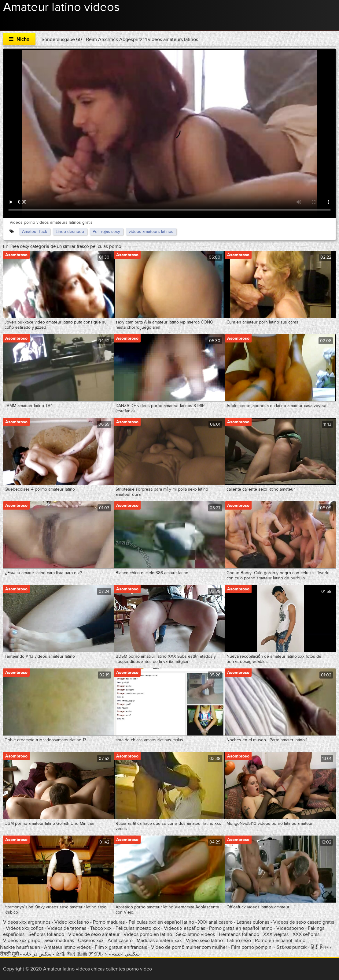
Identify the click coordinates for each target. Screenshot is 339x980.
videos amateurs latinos (151, 232)
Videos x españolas (185, 928)
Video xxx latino (72, 922)
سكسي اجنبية (126, 954)
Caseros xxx (91, 941)
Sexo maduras (59, 941)
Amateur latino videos (61, 7)
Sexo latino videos (195, 934)
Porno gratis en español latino (241, 928)
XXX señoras (306, 934)
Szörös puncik (292, 947)
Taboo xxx (101, 928)
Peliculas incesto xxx (138, 928)
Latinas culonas (253, 922)
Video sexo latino (204, 941)
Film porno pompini (252, 947)
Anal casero (120, 941)
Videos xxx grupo (22, 941)
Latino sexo (239, 941)
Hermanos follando (239, 934)
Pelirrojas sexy (106, 232)
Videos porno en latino (148, 934)
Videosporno (290, 928)
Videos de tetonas (67, 928)
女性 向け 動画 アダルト (82, 954)
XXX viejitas (276, 934)
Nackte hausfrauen (20, 947)
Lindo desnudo (70, 232)
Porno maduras (109, 922)
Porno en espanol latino (280, 941)
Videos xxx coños (25, 928)
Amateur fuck (35, 232)
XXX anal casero (215, 922)
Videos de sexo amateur (94, 934)
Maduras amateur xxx (159, 941)
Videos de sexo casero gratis (304, 922)
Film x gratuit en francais (121, 947)
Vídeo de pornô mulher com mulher (189, 947)
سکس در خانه (37, 954)
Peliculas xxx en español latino (162, 922)
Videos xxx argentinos (27, 922)
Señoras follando (46, 934)
